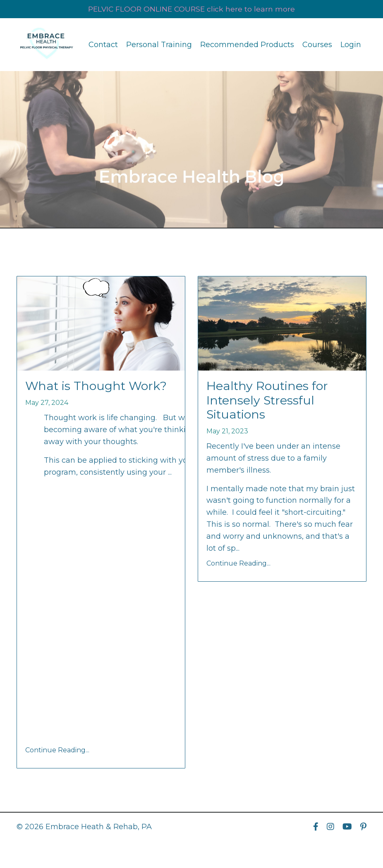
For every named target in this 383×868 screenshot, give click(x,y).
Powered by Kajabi (340, 847)
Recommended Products (247, 45)
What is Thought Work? (98, 387)
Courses (317, 45)
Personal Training (159, 45)
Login (351, 45)
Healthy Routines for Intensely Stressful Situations (269, 402)
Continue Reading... (57, 751)
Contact (103, 45)
